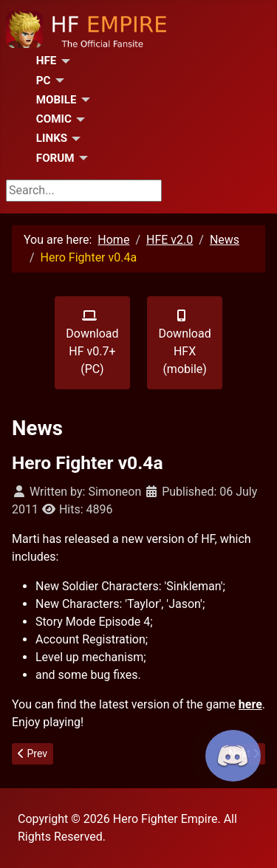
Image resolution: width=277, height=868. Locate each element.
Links (52, 138)
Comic (54, 119)
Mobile (57, 100)
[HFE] (63, 61)
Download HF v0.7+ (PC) (92, 343)
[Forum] (81, 158)
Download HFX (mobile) (184, 343)
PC (44, 81)
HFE (47, 61)
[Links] (74, 139)
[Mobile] (83, 100)
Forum (55, 158)
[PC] (58, 81)
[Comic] (78, 120)
